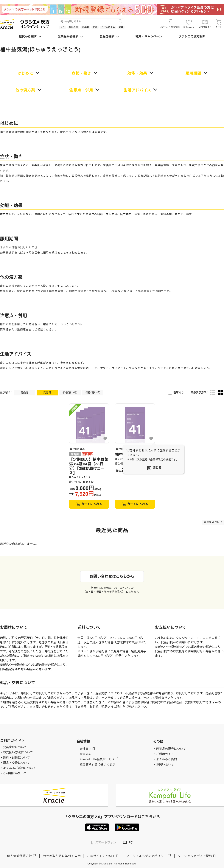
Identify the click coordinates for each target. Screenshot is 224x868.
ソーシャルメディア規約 (195, 856)
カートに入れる (89, 504)
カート (219, 24)
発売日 (47, 392)
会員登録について (15, 747)
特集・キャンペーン (149, 37)
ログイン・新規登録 (169, 24)
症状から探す (30, 37)
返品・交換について (16, 763)
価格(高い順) (93, 392)
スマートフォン (104, 843)
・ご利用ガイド (164, 754)
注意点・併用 (81, 90)
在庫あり (179, 392)
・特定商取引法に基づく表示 (96, 764)
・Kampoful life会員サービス (96, 759)
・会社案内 (84, 749)
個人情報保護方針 (19, 856)
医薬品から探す (70, 37)
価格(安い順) (70, 392)
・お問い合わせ (164, 764)
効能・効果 (137, 73)
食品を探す (109, 37)
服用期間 (193, 73)
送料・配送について (16, 758)
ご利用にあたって (15, 773)
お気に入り (189, 24)
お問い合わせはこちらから (112, 576)
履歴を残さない (213, 522)
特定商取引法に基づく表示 (62, 856)
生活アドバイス (137, 90)
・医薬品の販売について (169, 749)
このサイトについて (101, 856)
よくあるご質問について (19, 768)
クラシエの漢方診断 (192, 37)
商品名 (24, 392)
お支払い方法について (18, 752)
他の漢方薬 (25, 90)
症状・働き (81, 73)
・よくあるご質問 (165, 759)
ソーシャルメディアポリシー (146, 856)
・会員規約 (84, 754)
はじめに (25, 73)
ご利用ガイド (205, 24)
